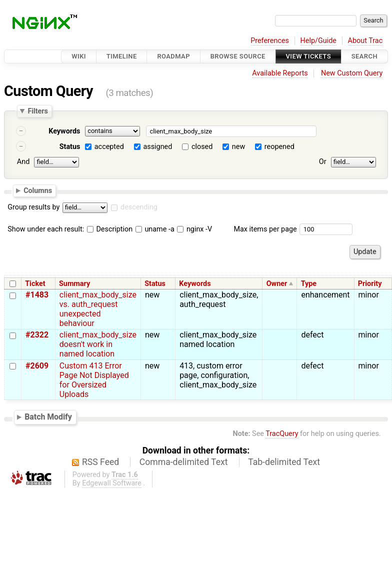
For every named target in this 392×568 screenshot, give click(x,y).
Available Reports (280, 73)
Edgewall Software (112, 483)
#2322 (37, 335)
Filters (37, 111)
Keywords (64, 131)
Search (364, 56)
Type (309, 284)
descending (139, 207)
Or (323, 162)
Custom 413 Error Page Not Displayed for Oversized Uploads (94, 380)
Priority (370, 284)
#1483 (37, 295)
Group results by (33, 207)
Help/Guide (318, 41)
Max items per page (265, 229)
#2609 (37, 366)
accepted (109, 147)
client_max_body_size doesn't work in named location (98, 344)
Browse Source (238, 56)
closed (202, 147)
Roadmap (173, 56)
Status (70, 147)
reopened (279, 147)
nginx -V (194, 229)
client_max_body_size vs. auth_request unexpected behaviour (98, 309)
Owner (277, 284)
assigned (157, 147)
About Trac (365, 41)
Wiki (79, 56)
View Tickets (308, 56)
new (238, 147)
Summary (74, 284)
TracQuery (282, 434)
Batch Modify (48, 417)
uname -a (155, 229)
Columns (38, 190)
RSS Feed (100, 462)
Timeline (122, 56)
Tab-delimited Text (284, 462)
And (23, 162)
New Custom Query (352, 73)
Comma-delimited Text (184, 462)
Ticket (35, 284)
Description (110, 229)
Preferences (270, 41)
